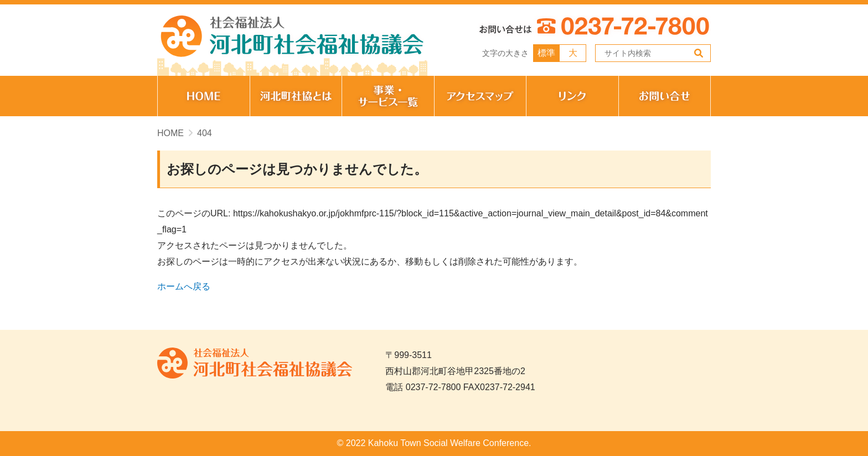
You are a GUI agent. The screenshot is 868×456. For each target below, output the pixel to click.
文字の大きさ (505, 53)
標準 (546, 53)
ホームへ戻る (184, 286)
